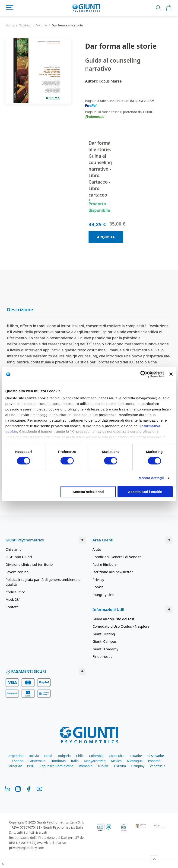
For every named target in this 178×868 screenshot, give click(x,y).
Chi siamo (14, 549)
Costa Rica (116, 756)
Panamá (154, 761)
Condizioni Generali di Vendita (117, 557)
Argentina (16, 756)
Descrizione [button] (20, 310)
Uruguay (138, 766)
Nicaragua (135, 761)
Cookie (98, 587)
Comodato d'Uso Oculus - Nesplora (121, 626)
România (86, 766)
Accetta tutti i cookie (145, 492)
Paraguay (15, 766)
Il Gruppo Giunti (19, 557)
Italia (75, 761)
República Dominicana (57, 766)
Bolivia (34, 756)
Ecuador (136, 756)
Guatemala (37, 761)
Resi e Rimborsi (105, 564)
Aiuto (97, 549)
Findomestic (102, 656)
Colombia (96, 756)
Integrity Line (103, 595)
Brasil (48, 756)
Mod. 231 (13, 599)
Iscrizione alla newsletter (113, 572)
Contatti (12, 607)
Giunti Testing (104, 634)
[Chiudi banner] (171, 374)
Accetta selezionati (88, 492)
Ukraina (120, 766)
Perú (31, 766)
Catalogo (25, 25)
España (18, 761)
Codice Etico (15, 592)
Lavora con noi (17, 572)
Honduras (58, 761)
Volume (41, 25)
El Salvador (156, 756)
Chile (80, 756)
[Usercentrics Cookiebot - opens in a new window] (144, 374)
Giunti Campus (105, 641)
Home (10, 25)
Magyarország (95, 761)
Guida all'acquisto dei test (113, 619)
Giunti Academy (105, 649)
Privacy (98, 579)
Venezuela (157, 766)
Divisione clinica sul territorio (29, 564)
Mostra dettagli (151, 478)
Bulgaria (64, 756)
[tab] (89, 310)
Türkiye (103, 766)
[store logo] (86, 8)
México (116, 761)
